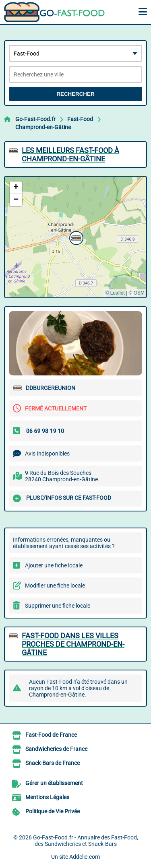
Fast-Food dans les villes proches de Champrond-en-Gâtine (73, 644)
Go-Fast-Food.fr (35, 119)
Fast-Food (80, 119)
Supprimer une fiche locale (58, 606)
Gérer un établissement (54, 783)
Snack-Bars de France (53, 763)
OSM (139, 293)
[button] (75, 237)
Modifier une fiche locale (55, 586)
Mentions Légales (47, 797)
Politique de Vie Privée (53, 811)
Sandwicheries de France (56, 749)
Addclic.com (85, 857)
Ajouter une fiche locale (54, 565)
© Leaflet (115, 293)
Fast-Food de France (51, 735)
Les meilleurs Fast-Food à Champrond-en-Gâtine (70, 155)
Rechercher (75, 94)
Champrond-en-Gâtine (43, 127)
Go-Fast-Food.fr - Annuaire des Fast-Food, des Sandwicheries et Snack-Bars (86, 841)
